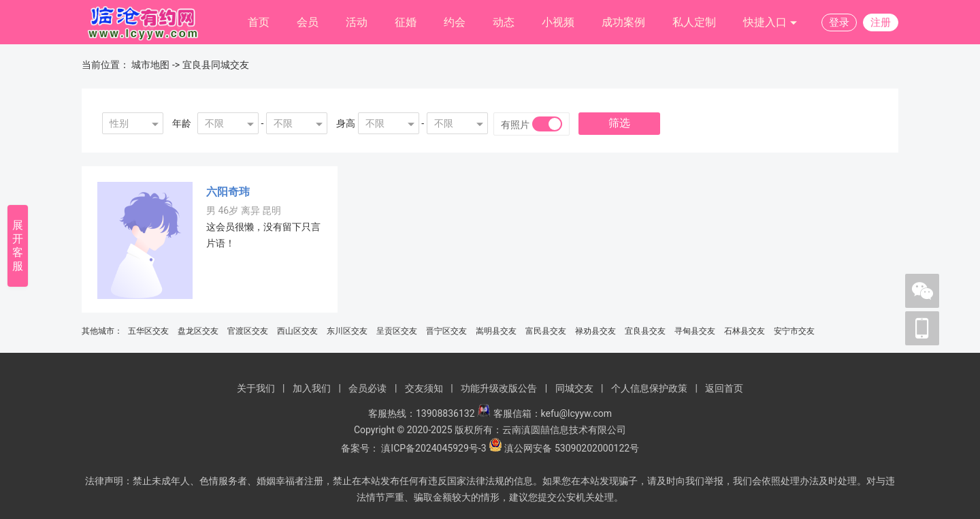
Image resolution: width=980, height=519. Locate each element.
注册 (881, 22)
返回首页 (724, 388)
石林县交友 (745, 331)
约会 (455, 22)
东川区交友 (347, 331)
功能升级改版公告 (499, 388)
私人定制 (694, 22)
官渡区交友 (248, 331)
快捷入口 (770, 23)
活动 (357, 22)
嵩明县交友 (496, 331)
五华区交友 (148, 331)
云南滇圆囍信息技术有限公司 (564, 430)
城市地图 (150, 65)
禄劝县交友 (595, 331)
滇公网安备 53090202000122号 (572, 448)
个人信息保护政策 (649, 388)
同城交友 (574, 388)
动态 (504, 22)
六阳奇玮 (228, 192)
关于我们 (256, 388)
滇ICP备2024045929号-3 (434, 448)
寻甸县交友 (695, 331)
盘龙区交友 (198, 331)
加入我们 (312, 388)
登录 (839, 22)
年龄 (182, 123)
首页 (259, 22)
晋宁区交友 (446, 331)
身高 (346, 123)
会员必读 (367, 388)
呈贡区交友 (397, 331)
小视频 (558, 22)
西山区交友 (297, 331)
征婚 (406, 22)
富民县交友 (546, 331)
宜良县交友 (645, 331)
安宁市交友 (794, 331)
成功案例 (623, 22)
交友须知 (424, 388)
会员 (308, 22)
